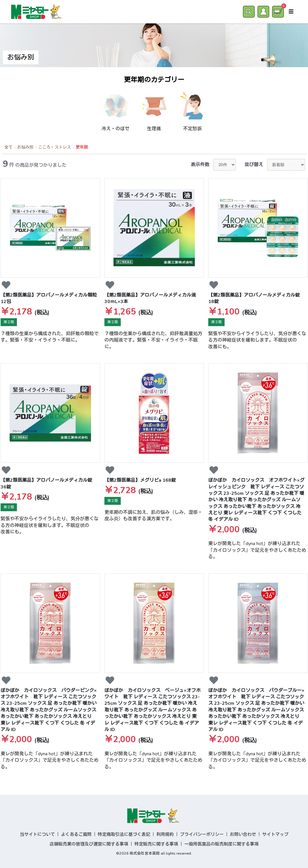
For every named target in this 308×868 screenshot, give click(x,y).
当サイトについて (37, 834)
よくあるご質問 (76, 834)
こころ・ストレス (55, 147)
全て (8, 147)
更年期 (82, 147)
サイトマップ (275, 834)
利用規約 (165, 834)
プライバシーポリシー (202, 834)
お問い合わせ (243, 834)
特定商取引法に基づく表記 (124, 834)
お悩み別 (25, 147)
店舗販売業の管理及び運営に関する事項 (89, 844)
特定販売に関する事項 (156, 844)
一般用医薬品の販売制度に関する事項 (222, 844)
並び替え (254, 165)
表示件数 (200, 165)
